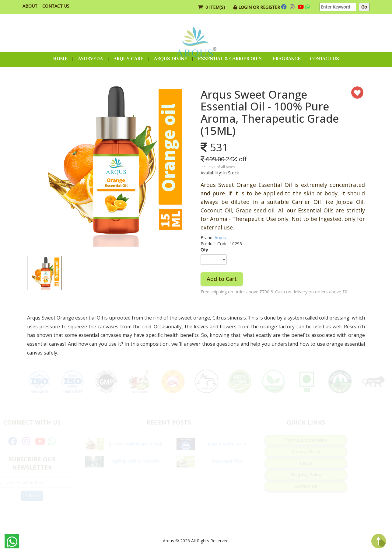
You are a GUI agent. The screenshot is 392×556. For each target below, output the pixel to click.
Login (246, 7)
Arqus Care (128, 59)
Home (60, 59)
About (30, 6)
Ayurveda (90, 59)
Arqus (220, 238)
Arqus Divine (171, 59)
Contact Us (56, 6)
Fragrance (287, 59)
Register (270, 7)
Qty (204, 250)
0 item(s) (212, 7)
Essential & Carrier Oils (230, 59)
